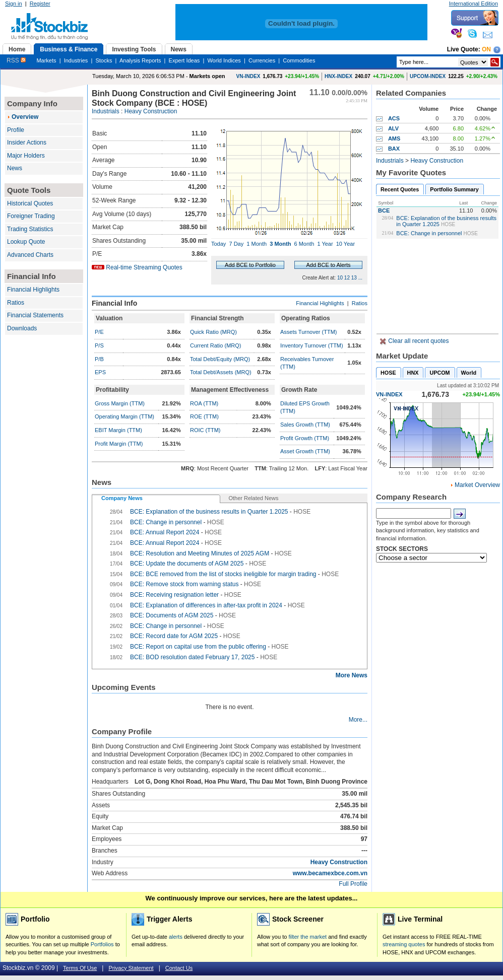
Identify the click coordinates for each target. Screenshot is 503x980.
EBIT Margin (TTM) (118, 430)
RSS (16, 60)
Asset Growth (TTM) (305, 451)
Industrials (106, 111)
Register (40, 4)
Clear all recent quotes (418, 341)
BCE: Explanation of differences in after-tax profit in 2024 (206, 605)
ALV (393, 128)
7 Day (236, 244)
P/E (99, 332)
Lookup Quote (26, 242)
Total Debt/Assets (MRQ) (221, 372)
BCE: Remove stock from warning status (184, 584)
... (360, 278)
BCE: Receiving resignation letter (175, 595)
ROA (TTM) (204, 403)
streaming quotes (404, 944)
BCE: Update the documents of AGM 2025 (187, 564)
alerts (176, 937)
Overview (25, 117)
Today (218, 244)
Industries (76, 60)
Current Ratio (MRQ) (215, 345)
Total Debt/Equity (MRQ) (220, 359)
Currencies (262, 60)
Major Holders (26, 156)
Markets (46, 60)
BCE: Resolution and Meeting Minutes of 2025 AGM (200, 553)
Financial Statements (35, 315)
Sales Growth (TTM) (305, 425)
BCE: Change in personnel (429, 233)
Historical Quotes (30, 203)
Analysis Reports (140, 60)
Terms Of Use (80, 968)
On (486, 49)
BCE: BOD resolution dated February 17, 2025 (193, 657)
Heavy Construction (151, 111)
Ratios (16, 303)
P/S (99, 345)
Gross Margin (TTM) (120, 403)
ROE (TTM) (204, 416)
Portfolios (102, 944)
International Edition (474, 4)
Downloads (22, 328)
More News (352, 675)
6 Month (304, 244)
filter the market (307, 937)
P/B (99, 359)
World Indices (224, 60)
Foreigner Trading (31, 216)
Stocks (104, 60)
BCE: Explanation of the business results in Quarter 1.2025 (209, 512)
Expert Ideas (184, 60)
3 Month (280, 244)
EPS (100, 372)
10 (340, 278)
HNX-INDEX (338, 76)
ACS (394, 118)
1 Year (325, 244)
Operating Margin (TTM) (124, 416)
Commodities (299, 60)
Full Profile (353, 884)
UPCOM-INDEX (428, 76)
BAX (394, 149)
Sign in (14, 4)
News (15, 168)
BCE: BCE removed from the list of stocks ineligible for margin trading (224, 574)
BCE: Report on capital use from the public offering (198, 647)
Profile (16, 130)
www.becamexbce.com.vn (330, 873)
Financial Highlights (33, 290)
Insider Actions (27, 143)
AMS (394, 138)
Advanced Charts (30, 255)
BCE (384, 211)
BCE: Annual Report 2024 (165, 532)
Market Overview (477, 485)
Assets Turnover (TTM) (308, 332)
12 (347, 278)
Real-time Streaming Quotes (144, 267)
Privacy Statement (131, 968)
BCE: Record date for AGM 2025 (174, 636)
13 (354, 278)
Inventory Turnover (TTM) (312, 345)
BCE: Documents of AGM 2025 (172, 615)
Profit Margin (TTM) (119, 444)
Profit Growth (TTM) (305, 438)
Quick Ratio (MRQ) (213, 332)
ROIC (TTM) (205, 430)
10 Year (345, 244)
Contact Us (179, 968)
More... (358, 720)
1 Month (257, 244)
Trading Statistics (30, 229)
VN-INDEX (248, 76)
